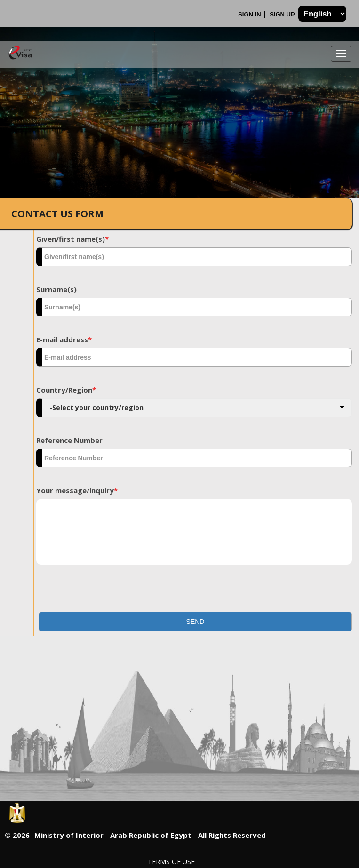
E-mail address (64, 339)
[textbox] (194, 257)
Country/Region (66, 390)
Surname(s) (56, 289)
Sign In (250, 14)
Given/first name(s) (72, 239)
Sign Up (283, 14)
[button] (195, 622)
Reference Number (69, 440)
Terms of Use (171, 862)
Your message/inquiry (77, 490)
